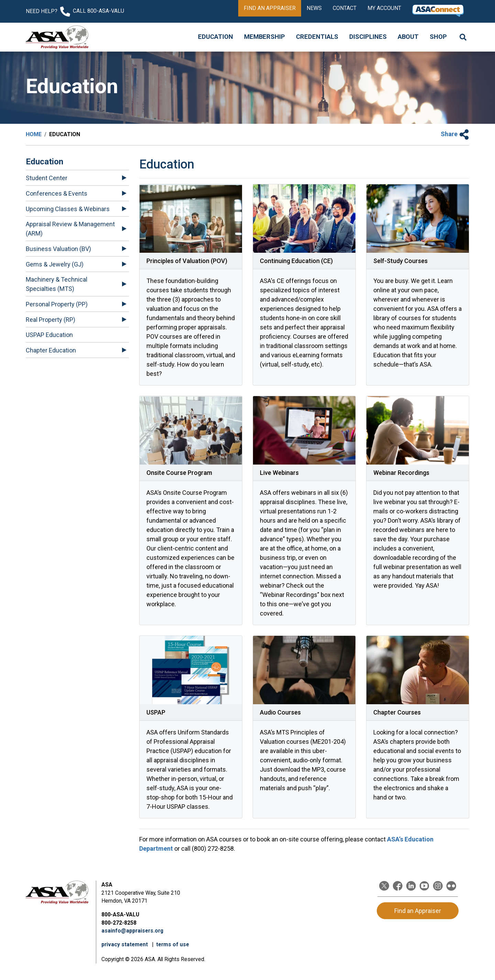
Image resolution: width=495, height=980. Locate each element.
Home (34, 134)
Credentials (317, 37)
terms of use (173, 944)
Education (216, 37)
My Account (384, 8)
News (314, 8)
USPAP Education (49, 335)
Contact (345, 8)
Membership (265, 37)
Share (455, 134)
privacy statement (125, 944)
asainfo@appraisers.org (132, 931)
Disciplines (368, 37)
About (408, 37)
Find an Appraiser (270, 8)
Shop (438, 37)
